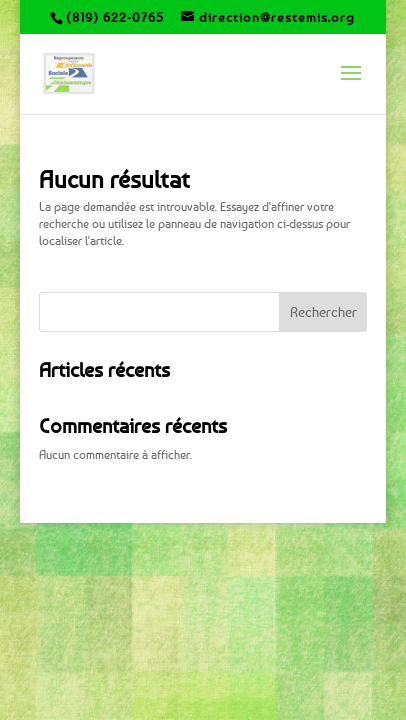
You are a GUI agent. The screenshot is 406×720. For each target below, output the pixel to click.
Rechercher (323, 311)
